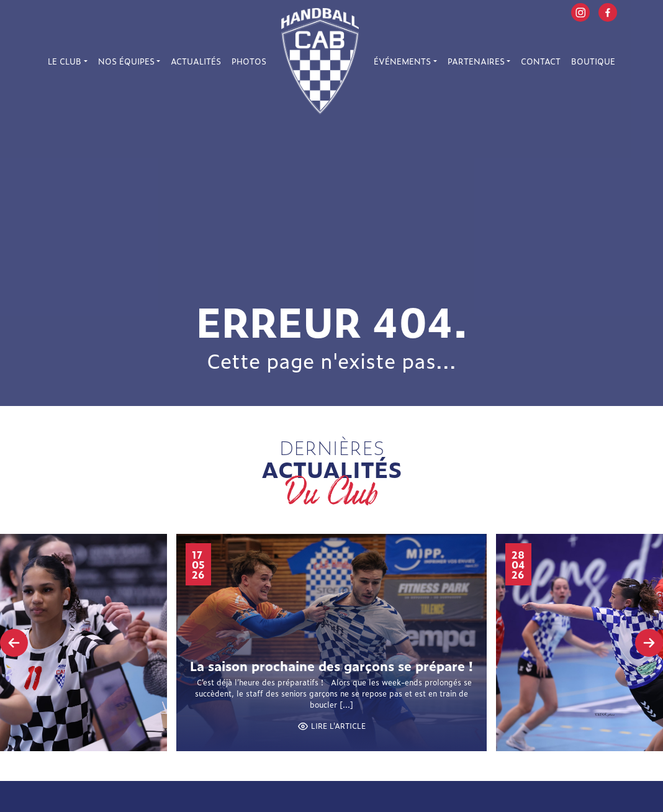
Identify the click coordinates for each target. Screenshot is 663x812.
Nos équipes (126, 61)
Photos (249, 61)
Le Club (65, 61)
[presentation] (14, 643)
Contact (541, 61)
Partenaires (476, 61)
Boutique (593, 61)
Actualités (196, 61)
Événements (402, 61)
